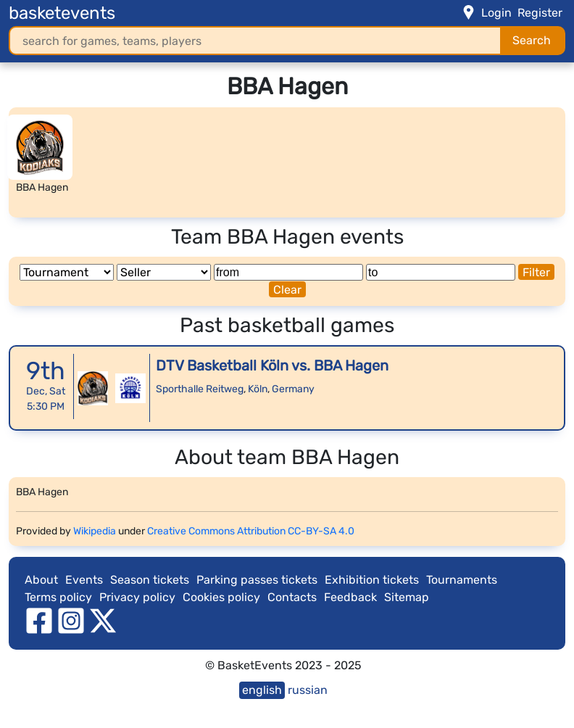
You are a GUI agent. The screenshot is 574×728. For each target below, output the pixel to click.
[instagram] (71, 620)
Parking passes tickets (257, 580)
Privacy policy (137, 597)
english (262, 690)
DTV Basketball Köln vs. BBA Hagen (272, 365)
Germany (293, 389)
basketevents (62, 13)
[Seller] (164, 272)
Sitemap (407, 597)
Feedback (350, 597)
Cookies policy (221, 597)
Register (540, 13)
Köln (258, 389)
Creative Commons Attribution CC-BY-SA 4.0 (251, 531)
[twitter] (103, 620)
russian (308, 690)
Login (496, 13)
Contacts (292, 597)
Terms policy (58, 597)
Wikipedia (95, 531)
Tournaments (462, 580)
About (41, 580)
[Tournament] (67, 272)
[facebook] (39, 620)
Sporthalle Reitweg (200, 389)
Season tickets (150, 580)
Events (84, 580)
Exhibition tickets (372, 580)
